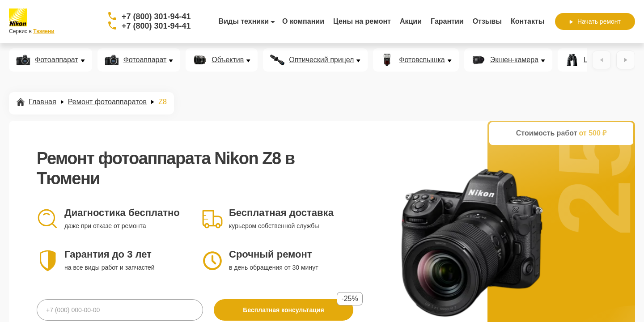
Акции (411, 21)
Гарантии (447, 21)
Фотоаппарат (57, 60)
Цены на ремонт (362, 21)
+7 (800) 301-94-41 (156, 17)
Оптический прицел (321, 60)
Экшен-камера (514, 60)
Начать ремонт (595, 21)
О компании (303, 21)
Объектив (228, 60)
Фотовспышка (422, 60)
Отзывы (487, 21)
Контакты (527, 21)
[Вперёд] (626, 60)
